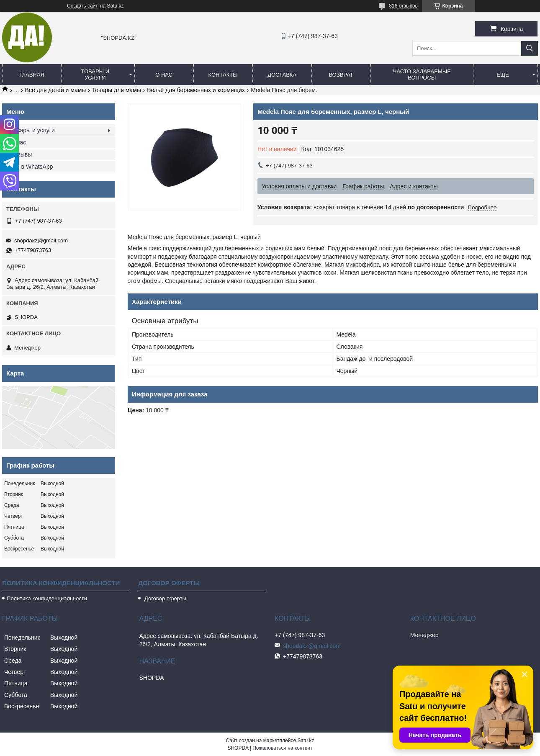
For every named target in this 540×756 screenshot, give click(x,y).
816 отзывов (403, 6)
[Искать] (530, 48)
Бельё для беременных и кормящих (196, 90)
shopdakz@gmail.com (41, 240)
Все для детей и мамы (56, 90)
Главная (32, 75)
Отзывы (21, 154)
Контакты (223, 75)
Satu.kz (306, 741)
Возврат (341, 75)
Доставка (282, 75)
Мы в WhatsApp (32, 167)
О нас (164, 75)
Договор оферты (165, 598)
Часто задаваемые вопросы (422, 75)
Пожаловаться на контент (282, 748)
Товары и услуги (95, 75)
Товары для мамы (117, 90)
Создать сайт (82, 6)
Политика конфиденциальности (47, 598)
